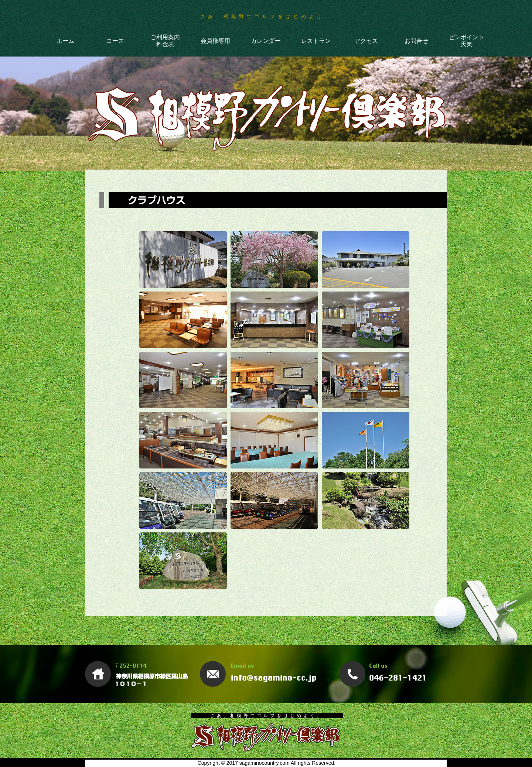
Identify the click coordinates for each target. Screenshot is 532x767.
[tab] (183, 260)
